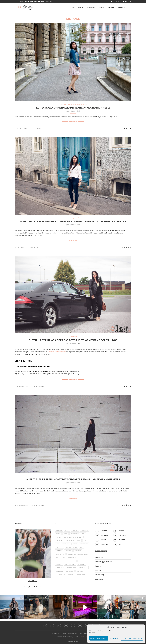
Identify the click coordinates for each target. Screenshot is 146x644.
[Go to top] (73, 641)
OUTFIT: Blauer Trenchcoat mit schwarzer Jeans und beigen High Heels (73, 479)
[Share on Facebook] (120, 128)
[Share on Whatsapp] (128, 128)
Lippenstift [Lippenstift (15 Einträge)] (78, 551)
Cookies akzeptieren (99, 638)
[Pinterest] (119, 2)
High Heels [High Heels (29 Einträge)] (59, 547)
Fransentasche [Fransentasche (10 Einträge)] (70, 540)
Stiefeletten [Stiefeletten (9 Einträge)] (70, 571)
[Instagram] (116, 2)
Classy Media (85, 637)
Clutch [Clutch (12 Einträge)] (58, 534)
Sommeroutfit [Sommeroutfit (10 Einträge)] (72, 568)
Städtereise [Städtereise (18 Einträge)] (80, 571)
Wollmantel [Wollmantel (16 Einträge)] (60, 578)
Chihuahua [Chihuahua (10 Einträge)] (84, 530)
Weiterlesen (73, 122)
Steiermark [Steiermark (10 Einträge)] (59, 571)
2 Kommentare (37, 128)
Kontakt (121, 7)
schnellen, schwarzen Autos (57, 352)
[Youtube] (123, 2)
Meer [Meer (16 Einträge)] (63, 558)
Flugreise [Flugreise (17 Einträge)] (59, 540)
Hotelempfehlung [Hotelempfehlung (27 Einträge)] (71, 547)
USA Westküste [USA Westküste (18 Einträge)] (60, 575)
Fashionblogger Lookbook (104, 562)
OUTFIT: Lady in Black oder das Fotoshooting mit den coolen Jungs (73, 340)
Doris (79, 111)
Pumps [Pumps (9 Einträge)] (73, 561)
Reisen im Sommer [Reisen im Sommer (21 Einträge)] (84, 561)
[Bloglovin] (128, 2)
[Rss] (131, 2)
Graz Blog (98, 570)
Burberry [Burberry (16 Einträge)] (75, 530)
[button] (16, 2)
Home (73, 7)
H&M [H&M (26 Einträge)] (58, 544)
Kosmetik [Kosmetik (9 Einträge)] (59, 551)
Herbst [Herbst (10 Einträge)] (75, 544)
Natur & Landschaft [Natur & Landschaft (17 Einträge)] (62, 561)
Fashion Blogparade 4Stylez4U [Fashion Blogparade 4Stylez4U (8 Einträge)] (73, 537)
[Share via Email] (131, 128)
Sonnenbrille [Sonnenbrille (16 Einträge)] (83, 568)
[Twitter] (114, 2)
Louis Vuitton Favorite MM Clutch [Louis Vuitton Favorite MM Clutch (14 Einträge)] (78, 554)
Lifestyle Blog (99, 575)
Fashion (80, 7)
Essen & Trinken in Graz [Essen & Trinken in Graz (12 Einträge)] (78, 534)
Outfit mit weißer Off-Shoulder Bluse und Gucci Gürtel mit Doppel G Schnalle (73, 221)
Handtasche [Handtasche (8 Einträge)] (66, 544)
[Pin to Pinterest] (124, 128)
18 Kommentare (38, 505)
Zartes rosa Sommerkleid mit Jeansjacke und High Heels (73, 108)
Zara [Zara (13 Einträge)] (68, 578)
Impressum (56, 633)
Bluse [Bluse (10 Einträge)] (67, 530)
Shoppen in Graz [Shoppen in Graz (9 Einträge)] (70, 564)
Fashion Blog (99, 557)
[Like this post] (118, 128)
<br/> (48, 366)
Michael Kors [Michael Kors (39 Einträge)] (72, 558)
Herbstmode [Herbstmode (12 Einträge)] (84, 544)
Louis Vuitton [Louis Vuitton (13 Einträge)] (60, 554)
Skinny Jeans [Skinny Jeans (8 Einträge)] (81, 564)
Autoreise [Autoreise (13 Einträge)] (59, 530)
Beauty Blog (99, 579)
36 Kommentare (38, 386)
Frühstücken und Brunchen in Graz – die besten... (36, 2)
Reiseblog (90, 7)
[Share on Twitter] (122, 128)
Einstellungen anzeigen (132, 638)
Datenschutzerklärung (70, 633)
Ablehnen (114, 638)
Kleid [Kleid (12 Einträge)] (81, 547)
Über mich (112, 7)
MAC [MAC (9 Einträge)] (57, 558)
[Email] (126, 2)
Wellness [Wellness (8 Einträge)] (71, 575)
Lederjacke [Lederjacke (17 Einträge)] (68, 551)
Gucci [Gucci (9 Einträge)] (85, 540)
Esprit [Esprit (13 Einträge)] (66, 534)
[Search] (130, 7)
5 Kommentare (34, 247)
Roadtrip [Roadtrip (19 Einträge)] (59, 564)
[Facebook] (112, 2)
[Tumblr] (121, 2)
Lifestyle (101, 7)
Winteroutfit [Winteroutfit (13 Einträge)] (81, 575)
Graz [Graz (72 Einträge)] (79, 540)
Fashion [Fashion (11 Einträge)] (59, 537)
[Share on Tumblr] (126, 128)
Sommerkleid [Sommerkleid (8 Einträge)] (60, 568)
